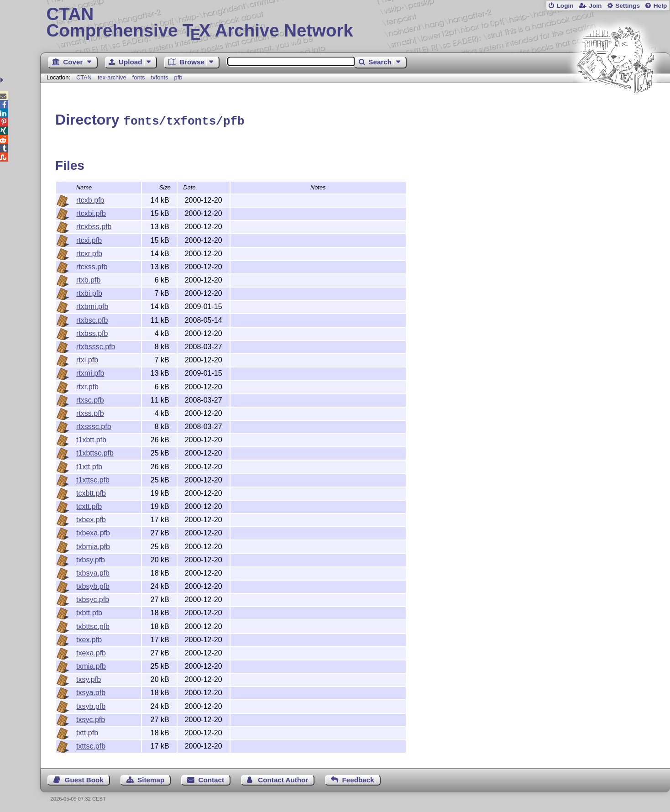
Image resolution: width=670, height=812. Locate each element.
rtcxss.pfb (92, 265)
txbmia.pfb (93, 545)
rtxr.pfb (87, 385)
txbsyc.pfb (93, 598)
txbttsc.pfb (93, 625)
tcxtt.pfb (89, 505)
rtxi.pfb (87, 359)
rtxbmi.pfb (92, 305)
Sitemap (151, 778)
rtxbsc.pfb (92, 319)
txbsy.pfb (91, 558)
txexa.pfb (91, 652)
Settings (628, 6)
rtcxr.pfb (89, 252)
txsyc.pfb (91, 718)
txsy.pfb (89, 678)
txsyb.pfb (91, 705)
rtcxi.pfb (89, 239)
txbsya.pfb (93, 572)
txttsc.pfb (91, 745)
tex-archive (112, 77)
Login (565, 6)
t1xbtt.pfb (91, 438)
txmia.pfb (91, 665)
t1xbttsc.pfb (95, 452)
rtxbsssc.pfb (96, 345)
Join (595, 6)
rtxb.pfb (88, 279)
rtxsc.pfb (90, 399)
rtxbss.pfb (92, 332)
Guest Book (84, 778)
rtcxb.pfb (90, 199)
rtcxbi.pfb (91, 212)
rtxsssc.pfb (94, 425)
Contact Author (283, 778)
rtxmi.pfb (90, 372)
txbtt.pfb (89, 611)
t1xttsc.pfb (93, 479)
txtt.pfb (87, 731)
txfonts (160, 77)
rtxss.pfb (90, 412)
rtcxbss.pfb (94, 225)
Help (660, 6)
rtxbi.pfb (89, 292)
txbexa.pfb (93, 532)
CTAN (84, 77)
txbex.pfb (91, 518)
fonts (139, 77)
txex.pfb (89, 638)
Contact (212, 778)
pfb (178, 77)
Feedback (358, 778)
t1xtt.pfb (89, 465)
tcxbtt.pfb (91, 492)
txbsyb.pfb (93, 585)
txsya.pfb (91, 691)
